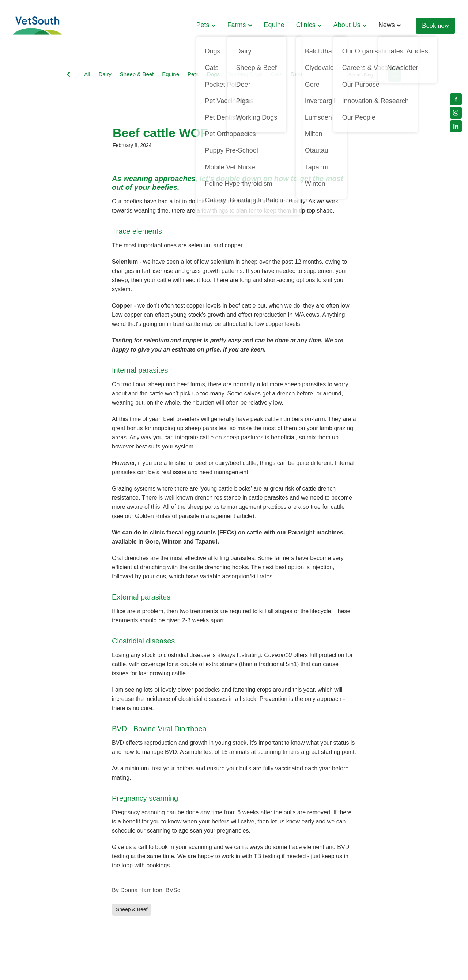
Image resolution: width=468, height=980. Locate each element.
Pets (206, 25)
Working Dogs (245, 74)
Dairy (105, 74)
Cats (277, 74)
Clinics (309, 25)
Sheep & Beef (137, 74)
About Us (350, 25)
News (390, 25)
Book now (436, 26)
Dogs (213, 74)
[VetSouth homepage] (57, 26)
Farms (240, 25)
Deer (297, 74)
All (87, 74)
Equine (274, 25)
